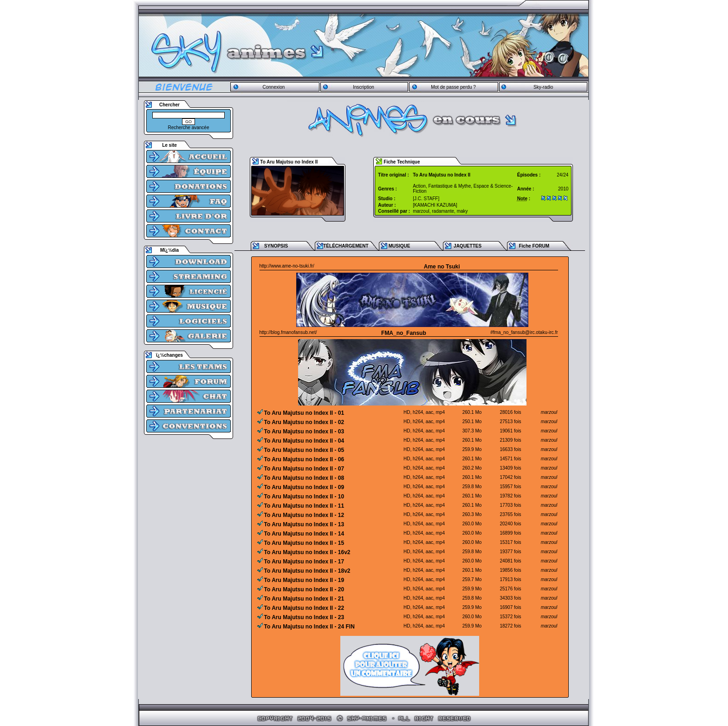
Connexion (273, 87)
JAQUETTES (468, 246)
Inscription (364, 87)
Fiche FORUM (534, 246)
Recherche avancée (189, 128)
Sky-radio (543, 87)
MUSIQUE (400, 246)
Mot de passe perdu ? (453, 87)
